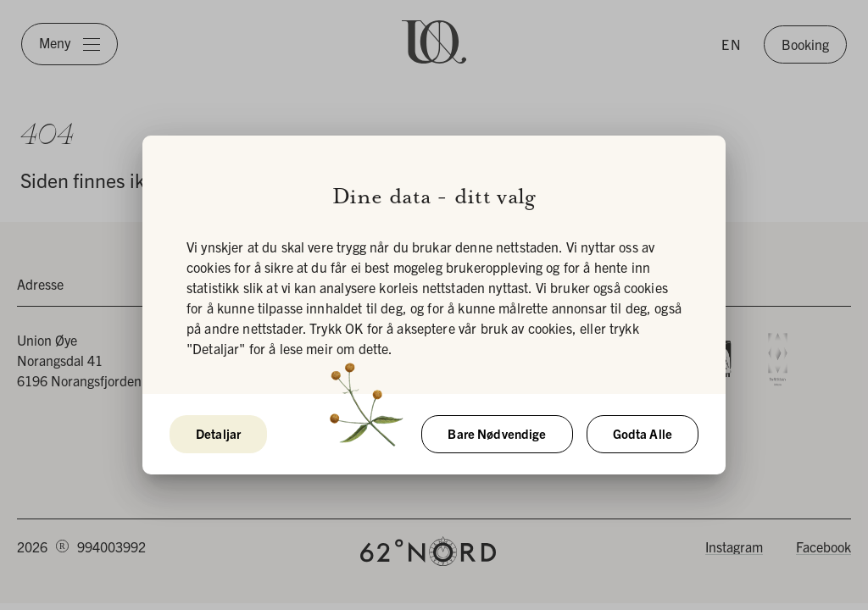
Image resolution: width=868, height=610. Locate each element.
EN (732, 44)
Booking (805, 44)
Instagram (734, 546)
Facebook (823, 546)
